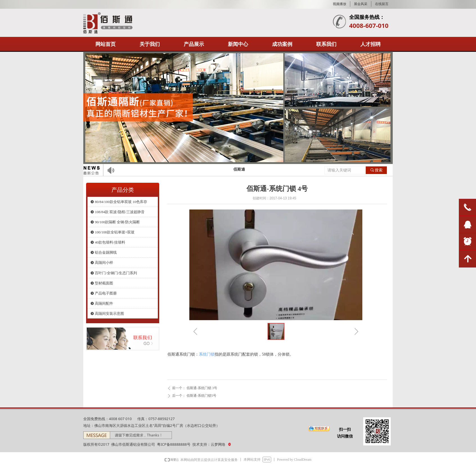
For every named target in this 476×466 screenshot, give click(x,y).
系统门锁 (207, 354)
